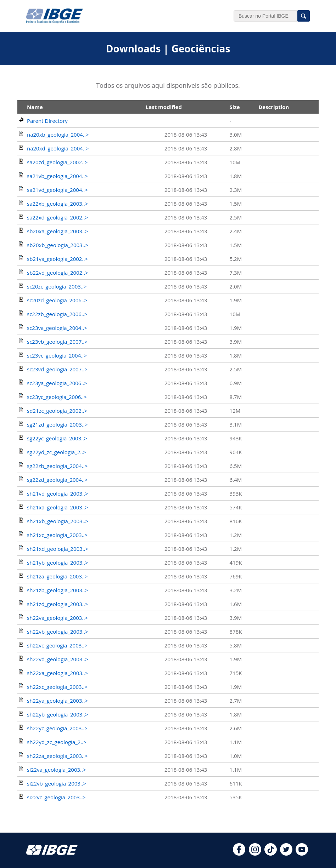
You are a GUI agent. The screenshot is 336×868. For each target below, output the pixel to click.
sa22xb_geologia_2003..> (57, 204)
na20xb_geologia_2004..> (58, 135)
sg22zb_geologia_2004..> (57, 466)
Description (274, 107)
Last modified (164, 107)
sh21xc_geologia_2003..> (57, 535)
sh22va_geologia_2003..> (57, 618)
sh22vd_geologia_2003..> (58, 659)
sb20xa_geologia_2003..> (57, 231)
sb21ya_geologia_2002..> (57, 259)
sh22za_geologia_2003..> (57, 756)
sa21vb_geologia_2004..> (57, 176)
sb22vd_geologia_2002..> (58, 273)
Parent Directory (47, 121)
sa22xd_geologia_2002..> (57, 217)
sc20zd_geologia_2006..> (57, 300)
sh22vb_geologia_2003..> (58, 632)
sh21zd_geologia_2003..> (57, 604)
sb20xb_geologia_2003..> (58, 245)
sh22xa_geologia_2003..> (57, 673)
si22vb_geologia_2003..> (57, 783)
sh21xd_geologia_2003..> (58, 549)
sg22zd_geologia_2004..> (57, 480)
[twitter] (286, 853)
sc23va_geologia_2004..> (57, 328)
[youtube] (302, 853)
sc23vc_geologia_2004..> (57, 355)
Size (235, 107)
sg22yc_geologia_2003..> (57, 438)
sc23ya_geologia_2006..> (57, 383)
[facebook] (239, 853)
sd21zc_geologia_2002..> (57, 411)
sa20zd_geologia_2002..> (57, 162)
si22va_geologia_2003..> (57, 770)
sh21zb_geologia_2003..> (57, 590)
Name (35, 107)
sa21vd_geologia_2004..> (57, 190)
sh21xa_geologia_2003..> (57, 507)
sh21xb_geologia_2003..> (58, 521)
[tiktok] (271, 853)
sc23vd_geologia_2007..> (57, 369)
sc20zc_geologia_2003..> (57, 286)
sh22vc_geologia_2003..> (57, 645)
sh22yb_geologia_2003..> (58, 714)
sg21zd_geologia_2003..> (57, 424)
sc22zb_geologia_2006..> (57, 314)
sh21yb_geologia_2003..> (58, 563)
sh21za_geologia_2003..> (57, 576)
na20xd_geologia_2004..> (58, 148)
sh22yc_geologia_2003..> (57, 728)
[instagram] (255, 853)
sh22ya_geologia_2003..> (57, 701)
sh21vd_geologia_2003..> (58, 493)
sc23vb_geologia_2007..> (57, 342)
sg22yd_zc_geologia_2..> (57, 452)
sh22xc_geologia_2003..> (57, 687)
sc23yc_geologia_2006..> (57, 397)
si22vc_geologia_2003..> (56, 797)
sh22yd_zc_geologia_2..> (57, 742)
